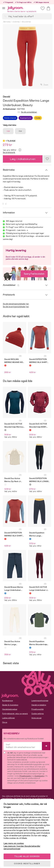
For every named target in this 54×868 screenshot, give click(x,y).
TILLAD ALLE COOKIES (27, 856)
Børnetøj (7, 22)
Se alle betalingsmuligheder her (16, 304)
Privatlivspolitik (38, 709)
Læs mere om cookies (14, 843)
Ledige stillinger (8, 718)
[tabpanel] (27, 56)
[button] (4, 8)
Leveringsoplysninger (40, 701)
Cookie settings (38, 714)
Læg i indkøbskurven (23, 159)
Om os (5, 722)
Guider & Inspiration (10, 705)
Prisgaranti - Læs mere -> (17, 230)
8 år (20, 131)
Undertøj (16, 22)
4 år (8, 131)
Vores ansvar (37, 718)
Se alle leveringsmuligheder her (16, 307)
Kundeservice (7, 701)
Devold (6, 97)
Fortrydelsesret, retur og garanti (15, 714)
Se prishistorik (9, 152)
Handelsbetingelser (10, 709)
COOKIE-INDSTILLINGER (27, 864)
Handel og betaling (39, 705)
